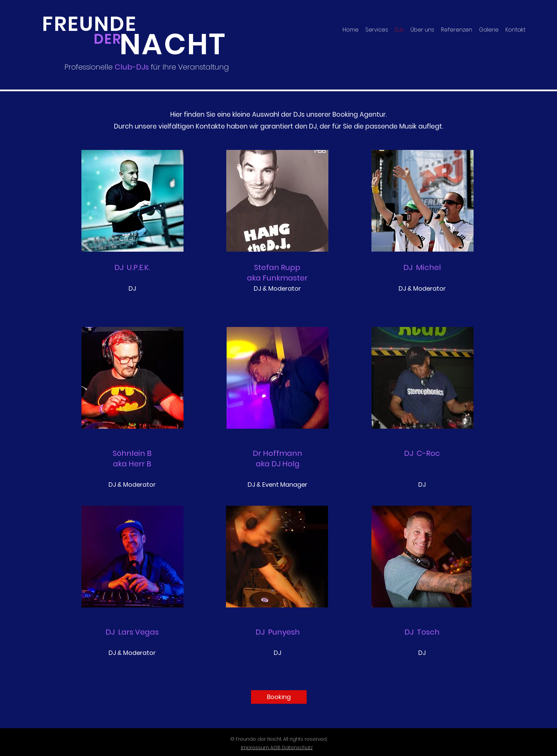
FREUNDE (89, 24)
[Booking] (279, 697)
